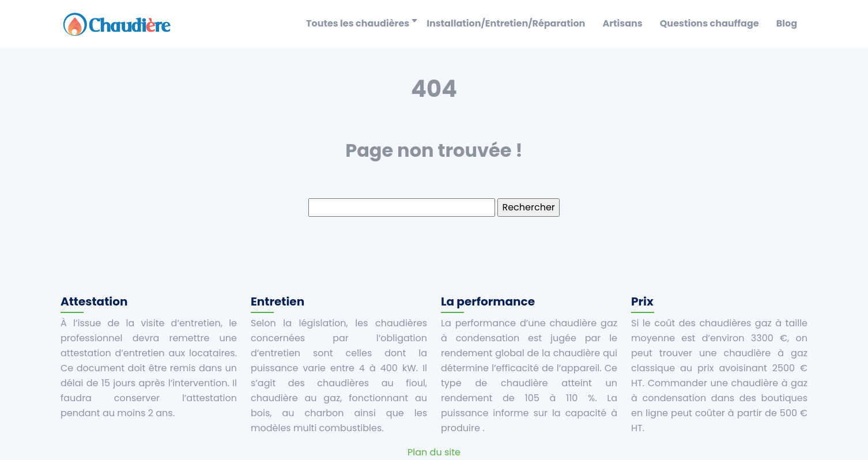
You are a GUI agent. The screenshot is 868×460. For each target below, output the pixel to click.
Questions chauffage (710, 23)
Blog (787, 23)
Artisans (622, 23)
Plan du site (434, 452)
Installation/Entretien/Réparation (506, 23)
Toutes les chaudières (358, 23)
